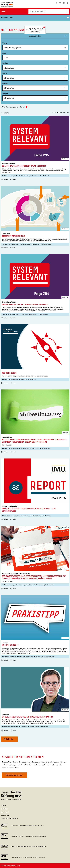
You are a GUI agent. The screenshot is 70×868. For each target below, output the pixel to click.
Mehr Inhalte (9, 739)
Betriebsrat (33, 379)
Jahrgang (35, 86)
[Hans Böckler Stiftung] (11, 799)
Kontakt (3, 806)
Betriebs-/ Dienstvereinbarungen (45, 657)
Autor (4, 53)
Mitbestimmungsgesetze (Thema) (14, 107)
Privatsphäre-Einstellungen (9, 818)
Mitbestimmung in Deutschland (30, 176)
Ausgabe (35, 97)
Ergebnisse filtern (35, 36)
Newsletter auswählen (14, 775)
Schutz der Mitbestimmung (11, 314)
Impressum (4, 812)
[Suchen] (67, 11)
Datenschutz (5, 815)
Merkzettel (4, 809)
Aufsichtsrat (45, 176)
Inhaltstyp (35, 66)
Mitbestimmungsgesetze (11, 176)
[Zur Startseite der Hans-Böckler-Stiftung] (7, 6)
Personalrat (24, 379)
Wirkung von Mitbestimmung (21, 516)
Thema (35, 46)
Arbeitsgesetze (43, 314)
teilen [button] (13, 179)
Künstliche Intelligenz (9, 657)
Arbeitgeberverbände (27, 585)
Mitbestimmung (46, 244)
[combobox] (46, 11)
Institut (35, 76)
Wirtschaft (6, 516)
